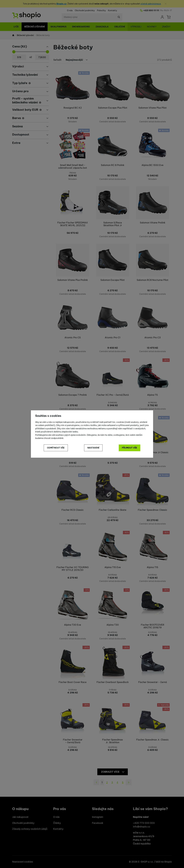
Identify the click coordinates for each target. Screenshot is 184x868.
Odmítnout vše (56, 448)
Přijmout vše (130, 448)
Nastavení (93, 448)
